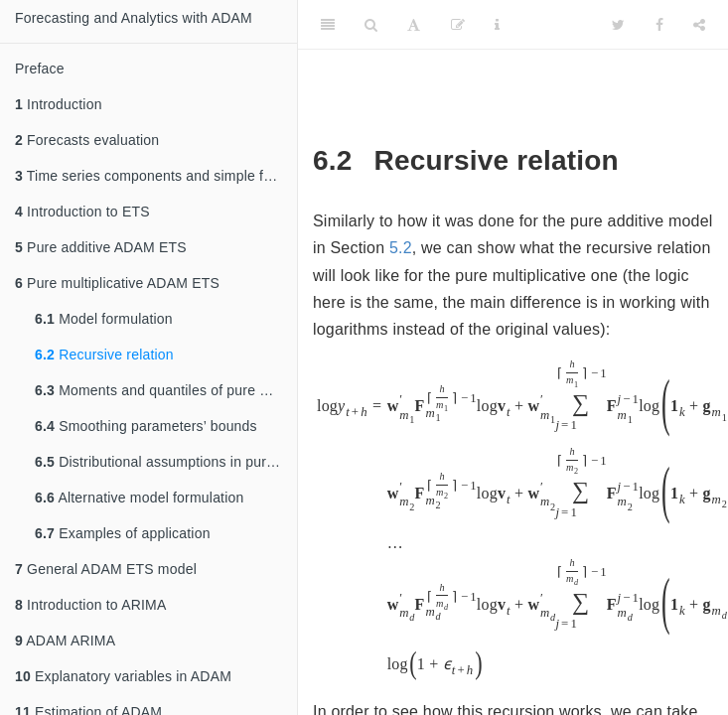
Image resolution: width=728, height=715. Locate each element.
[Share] (699, 25)
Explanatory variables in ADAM (123, 676)
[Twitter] (618, 25)
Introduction (59, 104)
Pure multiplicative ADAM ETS (117, 283)
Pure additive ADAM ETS (101, 247)
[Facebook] (659, 25)
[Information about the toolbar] (497, 25)
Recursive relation (104, 355)
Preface (40, 69)
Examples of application (123, 533)
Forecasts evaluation (87, 140)
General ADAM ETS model (106, 569)
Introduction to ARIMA (90, 605)
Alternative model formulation (140, 498)
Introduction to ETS (82, 212)
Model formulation (104, 319)
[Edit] (458, 25)
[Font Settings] (414, 25)
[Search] (371, 25)
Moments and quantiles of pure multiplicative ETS (166, 390)
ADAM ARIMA (65, 641)
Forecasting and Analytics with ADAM (134, 18)
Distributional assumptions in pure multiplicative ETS (166, 462)
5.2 (401, 248)
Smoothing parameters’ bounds (146, 426)
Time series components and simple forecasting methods (156, 176)
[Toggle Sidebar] (328, 25)
